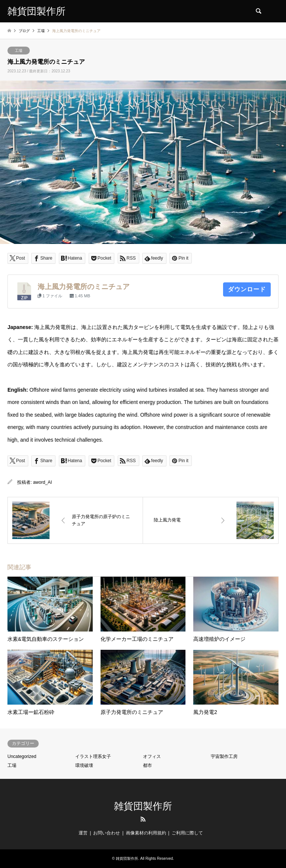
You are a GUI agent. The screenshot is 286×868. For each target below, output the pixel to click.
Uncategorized (22, 756)
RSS (143, 819)
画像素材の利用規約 (146, 833)
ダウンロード (247, 289)
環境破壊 (84, 765)
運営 (83, 833)
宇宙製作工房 (224, 756)
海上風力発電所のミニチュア (84, 287)
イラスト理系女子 (93, 756)
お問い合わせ (107, 833)
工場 (19, 51)
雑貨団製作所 (143, 806)
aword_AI (43, 482)
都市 (147, 765)
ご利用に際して (187, 833)
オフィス (152, 756)
